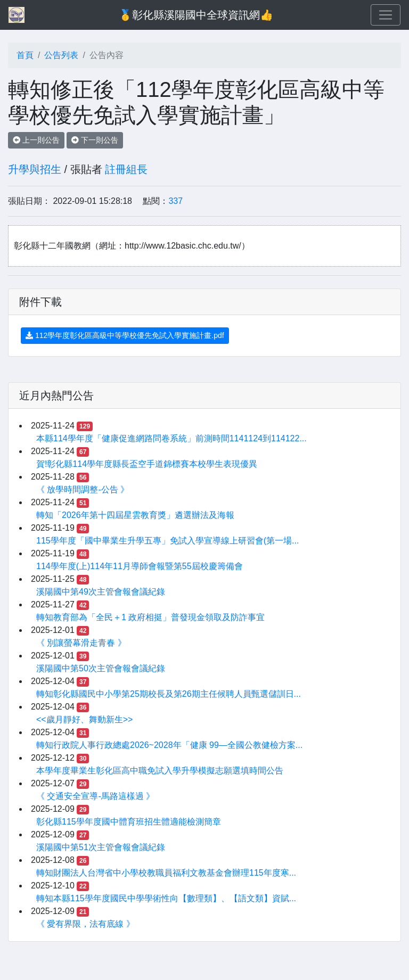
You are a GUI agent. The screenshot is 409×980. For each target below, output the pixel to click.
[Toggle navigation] (386, 15)
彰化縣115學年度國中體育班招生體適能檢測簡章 (129, 822)
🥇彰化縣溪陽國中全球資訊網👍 (196, 15)
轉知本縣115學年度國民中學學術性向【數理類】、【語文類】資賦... (166, 898)
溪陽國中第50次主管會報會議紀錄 (101, 668)
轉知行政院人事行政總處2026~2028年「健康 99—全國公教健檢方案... (169, 745)
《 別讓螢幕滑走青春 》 (81, 643)
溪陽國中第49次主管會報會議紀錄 (101, 592)
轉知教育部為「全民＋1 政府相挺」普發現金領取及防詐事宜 (150, 617)
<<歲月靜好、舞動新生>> (84, 719)
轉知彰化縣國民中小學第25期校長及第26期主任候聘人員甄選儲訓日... (169, 694)
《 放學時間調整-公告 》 (83, 489)
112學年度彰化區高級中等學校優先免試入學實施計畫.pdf (125, 335)
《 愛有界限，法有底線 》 (85, 924)
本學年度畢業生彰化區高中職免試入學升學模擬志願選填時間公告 (160, 771)
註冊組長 (126, 169)
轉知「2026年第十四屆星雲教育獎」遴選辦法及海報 (135, 515)
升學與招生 (35, 169)
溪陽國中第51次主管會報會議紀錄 (101, 847)
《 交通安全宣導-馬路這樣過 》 (95, 796)
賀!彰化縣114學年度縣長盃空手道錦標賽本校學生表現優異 (147, 464)
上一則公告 (36, 140)
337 (175, 201)
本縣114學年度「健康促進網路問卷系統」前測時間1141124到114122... (171, 438)
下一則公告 (95, 140)
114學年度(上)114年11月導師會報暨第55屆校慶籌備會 (140, 566)
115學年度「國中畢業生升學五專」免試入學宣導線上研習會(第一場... (167, 541)
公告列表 (61, 55)
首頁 (25, 55)
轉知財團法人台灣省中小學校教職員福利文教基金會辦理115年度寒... (166, 873)
